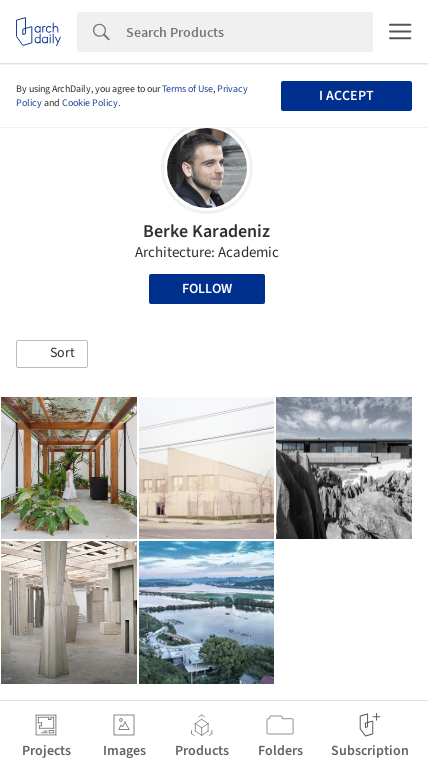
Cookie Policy (90, 103)
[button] (52, 354)
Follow (207, 289)
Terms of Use (187, 89)
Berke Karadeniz (206, 231)
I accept (346, 96)
